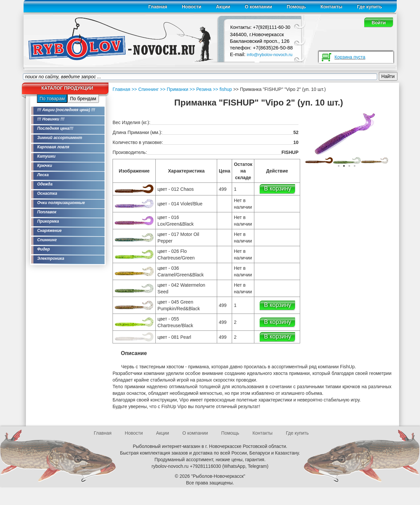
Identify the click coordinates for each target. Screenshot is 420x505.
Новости (192, 7)
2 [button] (344, 166)
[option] (319, 160)
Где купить (369, 7)
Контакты (331, 7)
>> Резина (200, 89)
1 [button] (339, 166)
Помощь (296, 7)
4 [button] (355, 166)
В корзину (278, 188)
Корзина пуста (350, 57)
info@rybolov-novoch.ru (269, 55)
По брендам (83, 99)
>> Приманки (173, 89)
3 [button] (349, 166)
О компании (258, 7)
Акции (223, 7)
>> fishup (222, 89)
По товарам (52, 99)
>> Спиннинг (145, 89)
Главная (158, 7)
